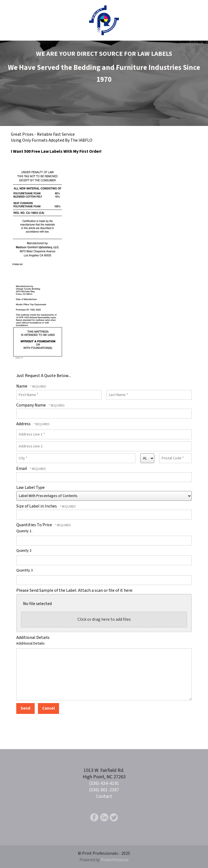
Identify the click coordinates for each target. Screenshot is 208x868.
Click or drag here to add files (104, 619)
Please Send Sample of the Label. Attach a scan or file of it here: (75, 590)
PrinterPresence (115, 860)
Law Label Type (30, 487)
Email (22, 469)
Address (24, 424)
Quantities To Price (35, 525)
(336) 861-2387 (104, 790)
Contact (104, 796)
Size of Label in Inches (37, 506)
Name (22, 386)
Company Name (31, 405)
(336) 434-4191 (104, 783)
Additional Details (33, 638)
